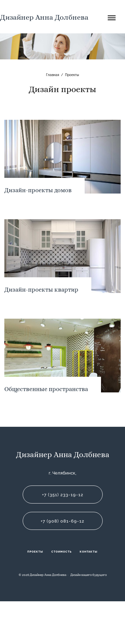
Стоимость (61, 552)
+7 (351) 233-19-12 (63, 495)
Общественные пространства (46, 389)
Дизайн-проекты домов (38, 190)
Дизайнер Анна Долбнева (44, 17)
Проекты (35, 552)
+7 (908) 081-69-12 (62, 521)
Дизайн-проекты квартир (41, 289)
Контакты (89, 552)
